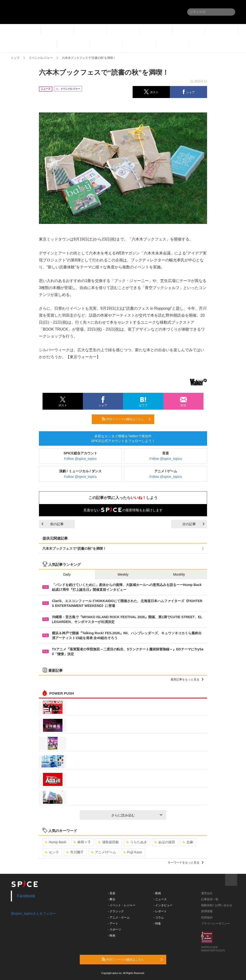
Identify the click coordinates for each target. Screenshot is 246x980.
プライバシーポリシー (215, 924)
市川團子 (75, 852)
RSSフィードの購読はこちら (126, 419)
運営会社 (207, 893)
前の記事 (53, 524)
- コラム (159, 918)
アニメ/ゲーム (103, 852)
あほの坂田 (165, 842)
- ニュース (160, 899)
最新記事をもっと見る (187, 679)
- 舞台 (112, 899)
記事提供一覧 (210, 899)
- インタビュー (163, 905)
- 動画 (157, 893)
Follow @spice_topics (80, 459)
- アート (113, 924)
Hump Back (55, 842)
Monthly (179, 574)
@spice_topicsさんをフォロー (34, 913)
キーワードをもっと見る (186, 863)
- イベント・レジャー (122, 905)
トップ (15, 58)
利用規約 (207, 918)
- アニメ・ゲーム (119, 918)
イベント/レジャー (41, 58)
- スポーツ (114, 930)
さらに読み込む (137, 815)
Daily (67, 574)
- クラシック (116, 911)
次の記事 (193, 524)
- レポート (160, 911)
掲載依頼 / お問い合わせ (217, 905)
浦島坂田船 (108, 842)
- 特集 (157, 924)
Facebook (26, 896)
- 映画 (112, 936)
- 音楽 (112, 893)
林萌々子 (82, 842)
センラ (52, 852)
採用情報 (207, 911)
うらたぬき (137, 842)
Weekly (123, 574)
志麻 (188, 842)
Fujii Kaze (133, 852)
